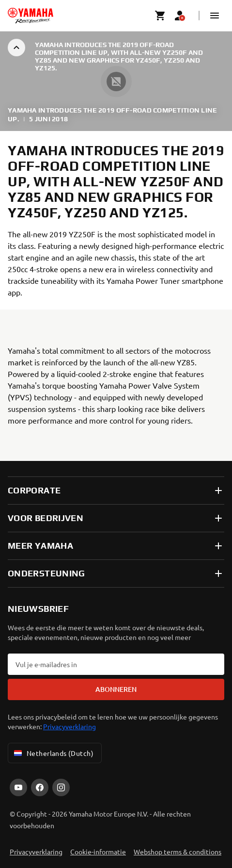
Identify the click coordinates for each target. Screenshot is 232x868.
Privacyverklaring (70, 726)
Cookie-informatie (98, 852)
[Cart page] (160, 16)
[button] (215, 16)
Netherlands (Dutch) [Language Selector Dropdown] (53, 753)
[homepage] (31, 16)
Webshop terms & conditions (178, 852)
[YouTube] (18, 787)
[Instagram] (61, 787)
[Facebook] (40, 787)
